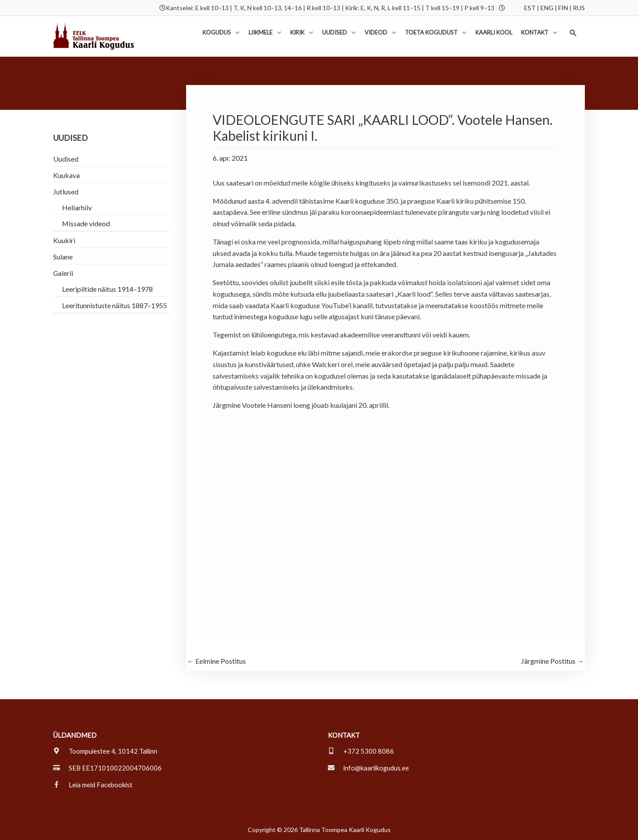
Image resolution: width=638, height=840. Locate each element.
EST (530, 8)
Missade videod (86, 224)
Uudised (66, 159)
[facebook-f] (93, 785)
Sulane (63, 257)
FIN (563, 8)
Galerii (63, 273)
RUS (579, 8)
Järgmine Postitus (552, 661)
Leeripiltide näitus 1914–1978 (107, 289)
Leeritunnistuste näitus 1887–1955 (115, 306)
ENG (547, 8)
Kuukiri (64, 241)
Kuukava (66, 175)
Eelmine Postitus (216, 661)
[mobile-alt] (361, 751)
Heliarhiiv (77, 207)
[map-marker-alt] (106, 751)
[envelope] (369, 768)
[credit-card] (107, 768)
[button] (573, 33)
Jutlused (66, 192)
